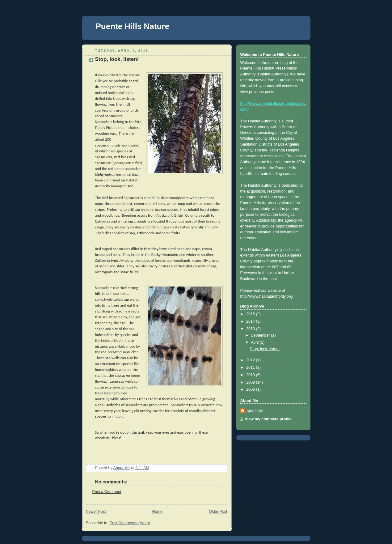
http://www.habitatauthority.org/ (267, 296)
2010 (251, 375)
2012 (251, 360)
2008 (251, 389)
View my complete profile (268, 419)
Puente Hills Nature (133, 26)
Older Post (218, 512)
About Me (255, 411)
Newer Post (96, 512)
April (255, 342)
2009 (251, 382)
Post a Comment (107, 492)
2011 (251, 368)
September (261, 335)
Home (157, 512)
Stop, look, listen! (265, 349)
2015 (251, 314)
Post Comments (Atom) (130, 523)
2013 (251, 329)
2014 (251, 321)
